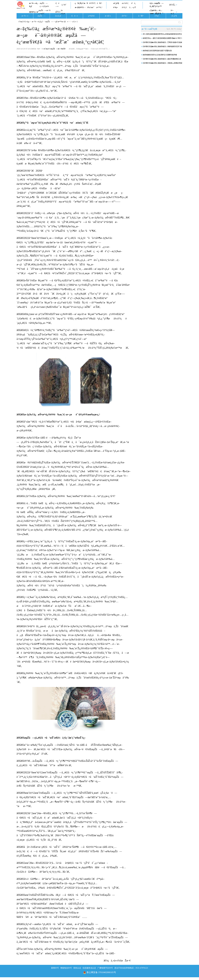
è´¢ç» (116, 7)
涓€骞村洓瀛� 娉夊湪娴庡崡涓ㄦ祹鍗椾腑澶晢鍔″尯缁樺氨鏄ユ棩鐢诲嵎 (162, 47)
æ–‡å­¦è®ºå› (80, 7)
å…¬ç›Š (132, 7)
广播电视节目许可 (105, 968)
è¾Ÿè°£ (92, 3)
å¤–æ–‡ (172, 12)
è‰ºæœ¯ (91, 7)
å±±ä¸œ (63, 12)
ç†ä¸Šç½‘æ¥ (81, 3)
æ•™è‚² (99, 7)
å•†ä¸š (124, 7)
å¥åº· (99, 3)
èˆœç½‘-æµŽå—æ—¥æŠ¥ (55, 49)
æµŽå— (42, 16)
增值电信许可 (66, 968)
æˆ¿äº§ (116, 3)
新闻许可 (55, 968)
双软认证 (77, 968)
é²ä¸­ (133, 3)
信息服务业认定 (89, 968)
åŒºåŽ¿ (172, 5)
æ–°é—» (25, 16)
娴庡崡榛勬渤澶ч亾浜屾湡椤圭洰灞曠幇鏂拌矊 (160, 55)
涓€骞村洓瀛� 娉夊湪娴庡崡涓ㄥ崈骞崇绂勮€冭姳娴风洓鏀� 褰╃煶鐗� (162, 43)
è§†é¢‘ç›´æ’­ (34, 12)
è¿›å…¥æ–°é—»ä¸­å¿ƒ (174, 29)
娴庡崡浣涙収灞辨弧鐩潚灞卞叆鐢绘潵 (157, 51)
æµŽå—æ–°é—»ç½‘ (44, 12)
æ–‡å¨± (108, 16)
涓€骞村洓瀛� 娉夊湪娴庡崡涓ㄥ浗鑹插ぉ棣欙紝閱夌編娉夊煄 (163, 64)
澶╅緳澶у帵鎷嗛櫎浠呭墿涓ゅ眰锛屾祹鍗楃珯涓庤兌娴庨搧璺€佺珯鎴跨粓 (162, 35)
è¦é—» (57, 5)
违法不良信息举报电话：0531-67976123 (131, 968)
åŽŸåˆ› (58, 12)
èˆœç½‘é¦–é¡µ (24, 22)
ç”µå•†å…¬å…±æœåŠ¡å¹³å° (156, 12)
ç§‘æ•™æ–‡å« (62, 22)
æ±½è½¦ (125, 3)
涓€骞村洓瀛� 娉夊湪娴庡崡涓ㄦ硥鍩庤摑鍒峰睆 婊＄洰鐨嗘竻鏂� (162, 59)
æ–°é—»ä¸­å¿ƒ (34, 5)
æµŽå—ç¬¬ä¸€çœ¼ (44, 5)
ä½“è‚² (124, 16)
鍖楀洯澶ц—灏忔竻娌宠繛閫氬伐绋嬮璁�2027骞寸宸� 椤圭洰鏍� (163, 39)
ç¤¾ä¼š (91, 16)
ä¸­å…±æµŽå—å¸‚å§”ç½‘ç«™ (157, 5)
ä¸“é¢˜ (64, 5)
